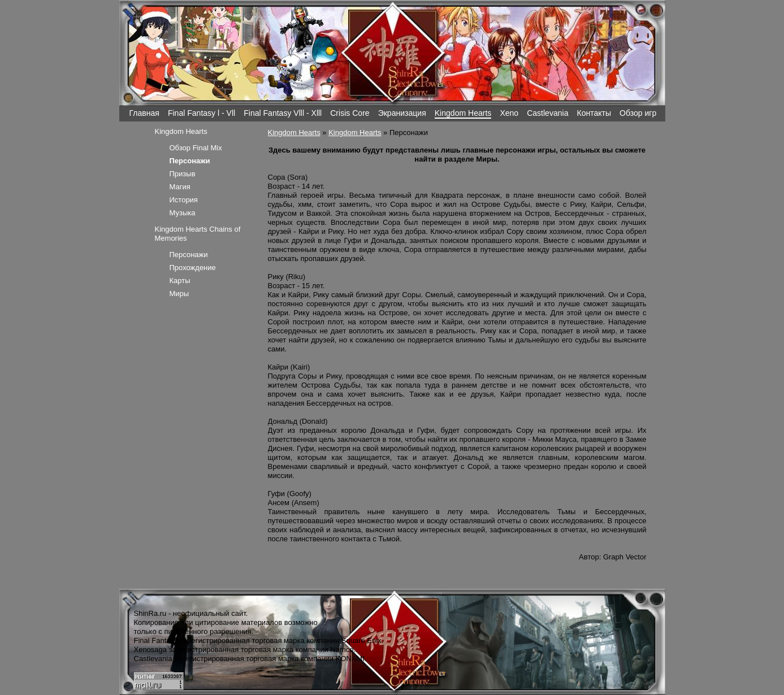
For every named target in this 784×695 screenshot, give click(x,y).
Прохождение (193, 268)
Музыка (183, 213)
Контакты (594, 113)
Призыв (183, 174)
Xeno (509, 113)
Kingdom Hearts (463, 113)
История (184, 200)
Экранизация (402, 113)
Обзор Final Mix (196, 148)
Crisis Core (350, 113)
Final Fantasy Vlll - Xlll (283, 113)
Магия (180, 187)
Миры (179, 294)
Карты (180, 281)
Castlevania (547, 113)
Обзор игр (638, 113)
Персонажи (189, 255)
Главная (144, 113)
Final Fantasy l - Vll (202, 113)
